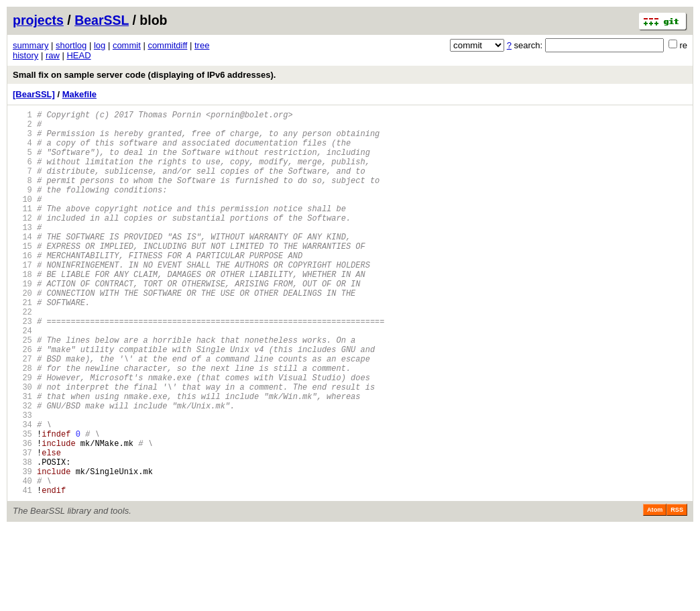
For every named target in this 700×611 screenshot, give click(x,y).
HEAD (78, 55)
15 (22, 276)
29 (22, 436)
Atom (655, 592)
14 (22, 265)
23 (22, 367)
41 (22, 572)
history (25, 55)
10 (22, 219)
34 (22, 493)
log (100, 45)
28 (22, 424)
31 (22, 458)
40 (22, 561)
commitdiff (167, 45)
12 (22, 242)
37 (22, 527)
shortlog (71, 45)
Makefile (79, 94)
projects (38, 20)
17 (22, 299)
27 (22, 413)
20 (22, 333)
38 (22, 538)
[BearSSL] (34, 94)
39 (22, 550)
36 (22, 515)
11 (22, 230)
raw (53, 55)
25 (22, 390)
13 (22, 253)
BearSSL (102, 20)
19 (22, 322)
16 (22, 287)
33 (22, 481)
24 (22, 379)
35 (22, 504)
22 (22, 356)
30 (22, 447)
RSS (677, 592)
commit (127, 45)
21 (22, 344)
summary (31, 45)
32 (22, 470)
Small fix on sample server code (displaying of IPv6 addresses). (144, 75)
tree (202, 45)
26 (22, 401)
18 (22, 310)
